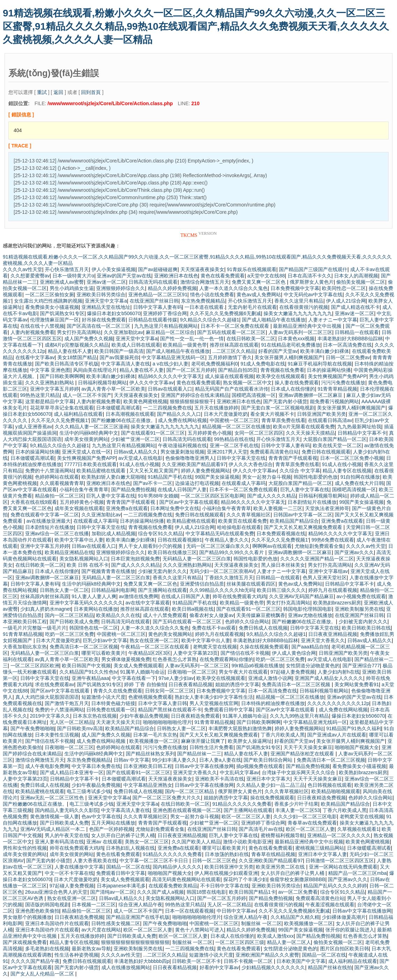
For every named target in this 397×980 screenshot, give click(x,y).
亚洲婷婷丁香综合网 (165, 313)
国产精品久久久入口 (179, 414)
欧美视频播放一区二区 (154, 741)
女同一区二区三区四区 (259, 433)
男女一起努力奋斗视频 (267, 477)
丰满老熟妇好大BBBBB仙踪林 (350, 339)
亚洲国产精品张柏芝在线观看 (303, 754)
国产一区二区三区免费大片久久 (167, 798)
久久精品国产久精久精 (295, 917)
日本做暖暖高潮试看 (118, 408)
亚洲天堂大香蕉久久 (323, 640)
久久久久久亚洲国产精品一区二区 (317, 559)
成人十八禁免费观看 (165, 615)
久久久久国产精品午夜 (35, 961)
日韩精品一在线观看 (357, 332)
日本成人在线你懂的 (293, 389)
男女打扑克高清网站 (79, 332)
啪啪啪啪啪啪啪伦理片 (167, 722)
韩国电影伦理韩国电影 (308, 609)
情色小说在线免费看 (212, 295)
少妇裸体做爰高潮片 (344, 917)
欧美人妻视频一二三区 (278, 508)
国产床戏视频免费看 (25, 942)
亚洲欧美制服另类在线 (359, 609)
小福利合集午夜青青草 (84, 489)
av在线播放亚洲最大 (48, 521)
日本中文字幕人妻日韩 (163, 703)
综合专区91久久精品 (160, 533)
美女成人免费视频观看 (138, 666)
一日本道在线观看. (205, 307)
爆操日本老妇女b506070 (114, 313)
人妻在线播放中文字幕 (79, 867)
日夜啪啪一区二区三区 (192, 672)
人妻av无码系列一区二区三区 (300, 332)
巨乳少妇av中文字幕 (105, 640)
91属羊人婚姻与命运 (143, 672)
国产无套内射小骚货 (285, 401)
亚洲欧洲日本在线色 (176, 276)
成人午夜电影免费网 (47, 766)
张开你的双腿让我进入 (350, 930)
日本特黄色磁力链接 (113, 703)
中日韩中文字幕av (236, 911)
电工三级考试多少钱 (89, 791)
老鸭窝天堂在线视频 (215, 647)
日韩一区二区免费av (348, 357)
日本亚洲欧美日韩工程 (148, 766)
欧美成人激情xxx (276, 936)
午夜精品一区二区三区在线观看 (156, 647)
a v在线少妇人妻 (171, 364)
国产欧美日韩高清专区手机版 (67, 364)
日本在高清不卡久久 (310, 276)
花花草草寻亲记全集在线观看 (62, 408)
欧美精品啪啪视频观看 (336, 791)
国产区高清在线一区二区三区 (99, 326)
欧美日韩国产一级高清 (119, 351)
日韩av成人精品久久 (136, 452)
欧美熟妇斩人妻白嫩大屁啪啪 (113, 477)
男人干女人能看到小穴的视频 (151, 546)
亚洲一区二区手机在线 (234, 445)
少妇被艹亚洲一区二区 (135, 439)
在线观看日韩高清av (330, 420)
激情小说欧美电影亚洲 (247, 842)
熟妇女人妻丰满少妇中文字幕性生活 (214, 697)
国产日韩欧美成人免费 (74, 622)
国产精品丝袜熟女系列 (150, 754)
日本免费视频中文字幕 (295, 288)
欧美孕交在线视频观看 (281, 376)
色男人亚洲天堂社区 (325, 578)
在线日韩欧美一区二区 (251, 339)
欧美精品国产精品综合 (294, 521)
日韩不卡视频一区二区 (249, 961)
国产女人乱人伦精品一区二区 (43, 974)
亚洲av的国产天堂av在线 (124, 276)
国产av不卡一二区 (153, 483)
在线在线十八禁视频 (42, 326)
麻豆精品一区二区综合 (170, 332)
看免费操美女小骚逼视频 (52, 307)
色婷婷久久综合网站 (247, 622)
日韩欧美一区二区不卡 (196, 961)
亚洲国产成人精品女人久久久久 (329, 678)
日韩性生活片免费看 (211, 747)
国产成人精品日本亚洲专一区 (72, 772)
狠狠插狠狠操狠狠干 (192, 401)
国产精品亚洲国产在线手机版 (138, 917)
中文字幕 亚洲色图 (50, 370)
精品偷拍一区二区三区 (59, 496)
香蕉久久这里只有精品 (299, 301)
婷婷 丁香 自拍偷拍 (145, 684)
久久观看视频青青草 (62, 483)
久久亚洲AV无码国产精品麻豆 (302, 596)
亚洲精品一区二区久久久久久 (339, 835)
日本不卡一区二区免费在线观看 (236, 326)
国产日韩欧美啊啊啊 (62, 376)
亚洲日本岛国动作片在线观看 (57, 923)
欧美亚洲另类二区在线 (281, 867)
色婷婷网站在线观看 (57, 477)
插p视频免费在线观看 (260, 766)
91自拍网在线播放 (360, 477)
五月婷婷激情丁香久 (230, 357)
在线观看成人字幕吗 (244, 483)
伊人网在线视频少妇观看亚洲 (226, 873)
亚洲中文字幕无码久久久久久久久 (86, 603)
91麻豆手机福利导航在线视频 (320, 364)
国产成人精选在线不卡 (355, 307)
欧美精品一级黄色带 (185, 345)
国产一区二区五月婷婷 (191, 370)
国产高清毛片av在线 (261, 829)
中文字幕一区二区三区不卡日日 (154, 861)
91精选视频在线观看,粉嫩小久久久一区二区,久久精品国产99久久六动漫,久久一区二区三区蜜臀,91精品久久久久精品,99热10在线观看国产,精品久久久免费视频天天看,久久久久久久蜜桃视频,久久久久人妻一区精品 (196, 26)
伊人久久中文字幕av (151, 383)
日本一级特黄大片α (73, 276)
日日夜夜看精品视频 (190, 684)
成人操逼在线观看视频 (229, 376)
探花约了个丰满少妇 (245, 879)
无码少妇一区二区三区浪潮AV (222, 571)
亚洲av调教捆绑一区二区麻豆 (311, 395)
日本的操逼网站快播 (329, 370)
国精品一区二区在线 (128, 867)
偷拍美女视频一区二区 (361, 282)
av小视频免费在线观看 (361, 596)
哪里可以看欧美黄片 (103, 653)
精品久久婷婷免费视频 (172, 288)
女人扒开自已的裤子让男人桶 (123, 835)
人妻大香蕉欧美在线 (95, 861)
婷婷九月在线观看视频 (333, 590)
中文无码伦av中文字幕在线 (313, 295)
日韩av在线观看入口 (170, 389)
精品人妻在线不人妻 (70, 351)
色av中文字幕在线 (101, 816)
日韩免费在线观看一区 (111, 710)
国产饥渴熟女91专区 (62, 313)
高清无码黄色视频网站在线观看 (186, 879)
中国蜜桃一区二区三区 (234, 420)
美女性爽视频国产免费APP (337, 376)
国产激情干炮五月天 (67, 703)
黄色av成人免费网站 (259, 295)
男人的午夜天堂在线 (67, 835)
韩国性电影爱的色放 (316, 477)
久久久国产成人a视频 (160, 892)
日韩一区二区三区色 (214, 861)
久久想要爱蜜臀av (30, 276)
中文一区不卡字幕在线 (69, 873)
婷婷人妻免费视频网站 (205, 471)
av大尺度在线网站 (101, 930)
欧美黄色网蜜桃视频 (145, 401)
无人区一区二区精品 (72, 722)
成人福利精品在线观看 (78, 414)
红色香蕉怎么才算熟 (175, 659)
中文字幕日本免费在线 (96, 766)
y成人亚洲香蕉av (34, 427)
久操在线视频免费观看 (264, 647)
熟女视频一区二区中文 (247, 383)
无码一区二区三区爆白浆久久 (218, 546)
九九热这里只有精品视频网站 (166, 326)
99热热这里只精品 (40, 395)
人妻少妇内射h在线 (339, 672)
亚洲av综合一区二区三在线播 (57, 533)
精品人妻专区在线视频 (347, 471)
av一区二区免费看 (298, 892)
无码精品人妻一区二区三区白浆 (197, 559)
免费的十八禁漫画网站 (50, 471)
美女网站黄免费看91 (357, 684)
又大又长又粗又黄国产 (154, 471)
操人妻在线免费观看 (297, 383)
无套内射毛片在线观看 (252, 307)
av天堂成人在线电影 (141, 458)
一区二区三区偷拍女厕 (50, 295)
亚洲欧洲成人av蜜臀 (62, 282)
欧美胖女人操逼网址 (250, 741)
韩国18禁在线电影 (207, 892)
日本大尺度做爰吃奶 (226, 414)
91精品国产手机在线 (170, 477)
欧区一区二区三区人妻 (246, 816)
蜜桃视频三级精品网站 (320, 848)
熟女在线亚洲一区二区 (154, 640)
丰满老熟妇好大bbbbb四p (142, 961)
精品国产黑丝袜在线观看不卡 (170, 710)
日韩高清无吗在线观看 (153, 282)
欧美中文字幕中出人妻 (79, 540)
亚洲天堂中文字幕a (106, 301)
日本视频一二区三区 (94, 905)
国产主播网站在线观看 (163, 590)
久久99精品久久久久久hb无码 (222, 590)
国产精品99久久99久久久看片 (232, 552)
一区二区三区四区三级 (240, 942)
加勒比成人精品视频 (114, 533)
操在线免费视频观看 (272, 798)
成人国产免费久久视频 (89, 339)
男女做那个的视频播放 (27, 917)
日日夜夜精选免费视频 (322, 798)
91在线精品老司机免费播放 (291, 345)
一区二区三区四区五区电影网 (212, 496)
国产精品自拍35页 (238, 370)
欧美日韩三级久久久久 (281, 590)
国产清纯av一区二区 (112, 892)
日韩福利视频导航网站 (102, 383)
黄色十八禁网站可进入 (200, 930)
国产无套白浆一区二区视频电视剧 (278, 408)
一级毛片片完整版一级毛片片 (35, 628)
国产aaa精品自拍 (310, 647)
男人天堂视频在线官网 (214, 703)
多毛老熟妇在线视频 (47, 949)
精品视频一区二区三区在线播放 (236, 427)
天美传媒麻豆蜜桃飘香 (261, 615)
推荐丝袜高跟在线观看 (234, 345)
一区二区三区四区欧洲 (35, 666)
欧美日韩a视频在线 (193, 609)
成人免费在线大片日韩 (359, 483)
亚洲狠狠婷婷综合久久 (121, 288)
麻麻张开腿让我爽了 (203, 741)
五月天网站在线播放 (113, 823)
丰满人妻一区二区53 (298, 810)
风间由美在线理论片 (95, 370)
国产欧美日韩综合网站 (269, 760)
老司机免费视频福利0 (215, 364)
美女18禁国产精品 (77, 357)
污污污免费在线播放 (343, 383)
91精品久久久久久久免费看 (242, 804)
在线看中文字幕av (35, 357)
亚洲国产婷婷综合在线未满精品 (195, 395)
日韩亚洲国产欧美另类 (322, 414)
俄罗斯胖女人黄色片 (312, 282)
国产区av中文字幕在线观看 (189, 502)
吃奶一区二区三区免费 (70, 634)
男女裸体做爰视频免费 (126, 659)
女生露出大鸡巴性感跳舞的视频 (48, 301)
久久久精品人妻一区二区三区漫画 (92, 427)
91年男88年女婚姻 (158, 496)
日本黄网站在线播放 (96, 609)
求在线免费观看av (55, 684)
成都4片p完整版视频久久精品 (77, 345)
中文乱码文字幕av (240, 772)
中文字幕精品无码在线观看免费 (220, 533)
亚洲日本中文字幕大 (268, 779)
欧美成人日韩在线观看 (136, 345)
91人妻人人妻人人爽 (94, 596)
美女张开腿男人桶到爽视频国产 (289, 357)
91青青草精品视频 (338, 389)
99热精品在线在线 (234, 439)
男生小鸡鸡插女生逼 (72, 288)
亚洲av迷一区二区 (106, 282)
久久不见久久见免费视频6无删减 (225, 313)
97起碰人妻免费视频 (293, 672)
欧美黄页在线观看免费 (243, 521)
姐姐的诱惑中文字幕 (237, 684)
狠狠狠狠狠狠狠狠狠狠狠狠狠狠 (135, 942)
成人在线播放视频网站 (126, 967)
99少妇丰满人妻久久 (174, 760)
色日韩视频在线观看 (330, 785)
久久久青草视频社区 (248, 515)
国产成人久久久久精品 (272, 496)
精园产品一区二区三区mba (357, 873)
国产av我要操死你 (119, 357)
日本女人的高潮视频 (356, 276)
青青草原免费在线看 (283, 420)
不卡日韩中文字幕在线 (225, 886)
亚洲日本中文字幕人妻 (323, 854)
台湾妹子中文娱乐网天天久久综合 (299, 772)
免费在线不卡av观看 (214, 628)
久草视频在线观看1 (358, 829)
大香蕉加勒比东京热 (25, 647)
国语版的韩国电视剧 (47, 905)
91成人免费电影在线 (263, 364)
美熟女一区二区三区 (147, 842)
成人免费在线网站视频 (182, 420)
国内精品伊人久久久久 (177, 867)
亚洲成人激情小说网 (270, 678)
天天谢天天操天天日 (118, 722)
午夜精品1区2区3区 (149, 653)
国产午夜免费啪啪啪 (33, 728)
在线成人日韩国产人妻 (182, 489)
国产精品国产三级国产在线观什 (313, 269)
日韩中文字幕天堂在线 (241, 458)
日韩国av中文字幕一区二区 (303, 515)
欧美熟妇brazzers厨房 (337, 603)
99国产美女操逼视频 (217, 477)
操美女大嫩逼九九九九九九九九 (298, 313)
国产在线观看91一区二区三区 (153, 433)
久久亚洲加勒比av (124, 332)
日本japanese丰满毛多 (121, 886)
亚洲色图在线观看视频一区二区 (187, 810)
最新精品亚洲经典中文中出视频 (308, 326)
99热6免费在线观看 (333, 540)
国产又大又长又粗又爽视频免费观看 (304, 527)
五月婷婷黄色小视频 (210, 433)
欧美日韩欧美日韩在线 (366, 628)
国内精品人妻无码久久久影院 (67, 810)
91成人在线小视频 (139, 464)
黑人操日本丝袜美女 (283, 565)
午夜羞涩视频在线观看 (330, 905)
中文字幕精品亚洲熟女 (148, 785)
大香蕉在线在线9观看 (34, 502)
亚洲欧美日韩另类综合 (101, 295)
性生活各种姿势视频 (77, 955)
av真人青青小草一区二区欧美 (113, 389)
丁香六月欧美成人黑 (283, 735)
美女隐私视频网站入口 (84, 559)
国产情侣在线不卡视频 (245, 653)
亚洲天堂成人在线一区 (86, 452)
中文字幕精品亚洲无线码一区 (173, 357)
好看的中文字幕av (219, 967)
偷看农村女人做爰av (212, 615)
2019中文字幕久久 (50, 716)
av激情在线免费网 (139, 596)
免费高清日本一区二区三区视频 (84, 647)
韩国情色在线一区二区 (94, 628)
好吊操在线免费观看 (104, 320)
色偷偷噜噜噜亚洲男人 (190, 458)
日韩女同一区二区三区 (169, 691)
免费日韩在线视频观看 (326, 452)
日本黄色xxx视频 (296, 339)
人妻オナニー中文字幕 (333, 320)
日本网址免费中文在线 (175, 508)
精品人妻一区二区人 (289, 942)
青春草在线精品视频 (273, 854)
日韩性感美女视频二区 (116, 923)
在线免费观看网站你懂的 (226, 659)
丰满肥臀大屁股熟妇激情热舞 (240, 728)
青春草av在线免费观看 (312, 823)
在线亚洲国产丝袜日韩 (154, 301)
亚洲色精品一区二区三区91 (158, 295)
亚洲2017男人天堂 (227, 452)
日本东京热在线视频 (95, 716)
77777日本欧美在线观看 (91, 464)
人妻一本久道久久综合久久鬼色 (233, 288)
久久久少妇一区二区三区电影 (305, 816)
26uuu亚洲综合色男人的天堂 (56, 892)
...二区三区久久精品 (234, 351)
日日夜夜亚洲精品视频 (333, 634)
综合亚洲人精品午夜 (140, 905)
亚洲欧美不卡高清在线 (219, 779)
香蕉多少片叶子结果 (296, 804)
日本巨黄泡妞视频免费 (135, 559)
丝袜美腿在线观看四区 (251, 584)
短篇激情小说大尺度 (103, 697)
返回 (58, 92)
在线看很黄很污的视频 (304, 307)
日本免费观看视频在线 (281, 533)
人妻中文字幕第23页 (195, 653)
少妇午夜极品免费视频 (144, 716)
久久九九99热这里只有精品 (299, 716)
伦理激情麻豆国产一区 (55, 320)
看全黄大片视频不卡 (272, 414)
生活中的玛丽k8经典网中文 (89, 433)
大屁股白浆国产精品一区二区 (335, 439)
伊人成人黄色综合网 (294, 653)
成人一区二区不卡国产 (87, 395)
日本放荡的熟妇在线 (227, 854)
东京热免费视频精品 (203, 301)
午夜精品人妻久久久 (227, 540)
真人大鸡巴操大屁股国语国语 (47, 697)
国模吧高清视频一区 (254, 395)
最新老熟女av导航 (91, 949)
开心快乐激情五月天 (67, 269)
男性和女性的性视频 (25, 848)
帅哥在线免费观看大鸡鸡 (239, 596)
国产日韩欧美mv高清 (80, 728)
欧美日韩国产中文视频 (86, 666)
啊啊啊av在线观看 (272, 546)
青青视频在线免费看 (282, 370)
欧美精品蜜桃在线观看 (102, 471)
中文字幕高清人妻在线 (125, 364)
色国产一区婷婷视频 (111, 829)
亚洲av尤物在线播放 (310, 615)
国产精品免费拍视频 (133, 489)
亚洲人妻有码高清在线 (59, 842)
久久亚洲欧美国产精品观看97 (194, 464)
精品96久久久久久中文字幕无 (170, 376)
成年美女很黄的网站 (86, 439)
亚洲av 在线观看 (104, 842)
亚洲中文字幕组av (328, 571)
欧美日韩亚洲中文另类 (229, 867)
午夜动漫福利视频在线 (182, 445)
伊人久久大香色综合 (251, 464)
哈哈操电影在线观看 (239, 527)
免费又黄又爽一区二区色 (259, 282)
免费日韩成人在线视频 (263, 628)
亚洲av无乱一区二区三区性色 (53, 798)
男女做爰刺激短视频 (182, 452)
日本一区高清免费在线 (347, 345)
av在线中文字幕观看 (148, 603)
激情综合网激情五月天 (205, 282)
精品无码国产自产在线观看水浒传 (232, 389)
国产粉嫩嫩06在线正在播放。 (123, 420)
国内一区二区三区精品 (69, 615)
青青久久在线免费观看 (118, 691)
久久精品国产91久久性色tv (88, 672)
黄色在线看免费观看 (223, 276)
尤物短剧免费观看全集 (319, 546)
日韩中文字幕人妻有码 (158, 307)
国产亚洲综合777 (361, 666)
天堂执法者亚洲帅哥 (327, 508)
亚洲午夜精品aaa (90, 678)
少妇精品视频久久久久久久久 (273, 967)
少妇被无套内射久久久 (163, 571)
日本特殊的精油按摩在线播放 (273, 703)
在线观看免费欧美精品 (173, 886)
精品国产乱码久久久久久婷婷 (335, 886)
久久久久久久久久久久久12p (338, 703)
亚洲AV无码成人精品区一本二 (53, 829)
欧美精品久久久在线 (118, 615)
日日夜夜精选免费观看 (195, 716)
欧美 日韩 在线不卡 (88, 565)
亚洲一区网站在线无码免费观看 (343, 867)
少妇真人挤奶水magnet (46, 609)
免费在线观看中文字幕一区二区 (45, 515)
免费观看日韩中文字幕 (229, 710)
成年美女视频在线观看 (79, 508)
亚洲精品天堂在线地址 (106, 307)
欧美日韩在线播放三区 (172, 552)
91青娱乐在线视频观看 (252, 269)
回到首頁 (91, 92)
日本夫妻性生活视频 (57, 735)
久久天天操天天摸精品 (310, 433)
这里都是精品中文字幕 (50, 401)
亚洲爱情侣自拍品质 (202, 584)
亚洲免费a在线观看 (127, 508)
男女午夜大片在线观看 (243, 672)
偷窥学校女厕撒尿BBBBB (298, 879)
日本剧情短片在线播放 (312, 502)
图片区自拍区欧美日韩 (345, 949)
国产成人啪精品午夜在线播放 (274, 320)
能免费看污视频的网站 (334, 401)
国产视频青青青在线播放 (108, 571)
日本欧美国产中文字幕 (301, 961)
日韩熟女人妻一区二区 (64, 590)
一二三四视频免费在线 (167, 408)
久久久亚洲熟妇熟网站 (50, 383)
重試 (42, 92)
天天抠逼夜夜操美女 (202, 269)
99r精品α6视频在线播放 (257, 666)
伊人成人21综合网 (346, 301)
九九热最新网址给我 (359, 427)
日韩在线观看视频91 (180, 540)
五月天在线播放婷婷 (216, 408)
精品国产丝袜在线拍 (330, 967)
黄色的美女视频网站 (170, 634)
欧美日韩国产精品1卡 (252, 892)
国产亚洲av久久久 (354, 552)
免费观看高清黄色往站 (274, 452)
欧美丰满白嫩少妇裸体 (325, 351)
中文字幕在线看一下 (134, 678)
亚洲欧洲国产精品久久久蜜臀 (267, 955)
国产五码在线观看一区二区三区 (231, 332)
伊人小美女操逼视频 (114, 269)
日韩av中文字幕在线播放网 (204, 766)
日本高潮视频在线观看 (130, 414)
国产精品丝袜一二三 (199, 754)
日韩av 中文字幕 (132, 760)
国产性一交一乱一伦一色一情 (192, 339)
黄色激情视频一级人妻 (55, 816)
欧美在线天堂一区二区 (337, 445)
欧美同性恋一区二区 (344, 288)
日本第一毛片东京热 (155, 735)
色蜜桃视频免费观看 (150, 697)
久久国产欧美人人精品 (196, 842)
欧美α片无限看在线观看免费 (304, 427)
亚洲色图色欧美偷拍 (37, 911)
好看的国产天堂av (278, 351)
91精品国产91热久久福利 (353, 728)
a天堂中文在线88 (266, 276)
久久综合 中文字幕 (300, 471)
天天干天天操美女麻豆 (308, 747)
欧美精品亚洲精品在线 (69, 552)
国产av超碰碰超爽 (158, 269)
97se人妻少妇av (176, 678)
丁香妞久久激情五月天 (229, 578)
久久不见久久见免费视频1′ (60, 420)
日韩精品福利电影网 (113, 590)
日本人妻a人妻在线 (220, 760)
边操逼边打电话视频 (197, 483)
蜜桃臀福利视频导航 (283, 835)
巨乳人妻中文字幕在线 (305, 489)
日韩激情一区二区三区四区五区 (340, 861)
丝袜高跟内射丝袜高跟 (45, 596)
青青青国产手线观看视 (293, 458)
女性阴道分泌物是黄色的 (313, 666)
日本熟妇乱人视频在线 (130, 848)
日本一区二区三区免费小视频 (352, 458)
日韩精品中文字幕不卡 (362, 433)
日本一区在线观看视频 (189, 911)
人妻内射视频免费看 (33, 332)
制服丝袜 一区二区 (261, 923)
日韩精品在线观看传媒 (153, 320)
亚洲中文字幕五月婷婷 (55, 389)
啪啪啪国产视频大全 (357, 747)
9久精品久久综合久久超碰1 (210, 320)
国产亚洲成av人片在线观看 (337, 735)
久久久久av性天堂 (23, 269)
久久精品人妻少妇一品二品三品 (270, 785)
